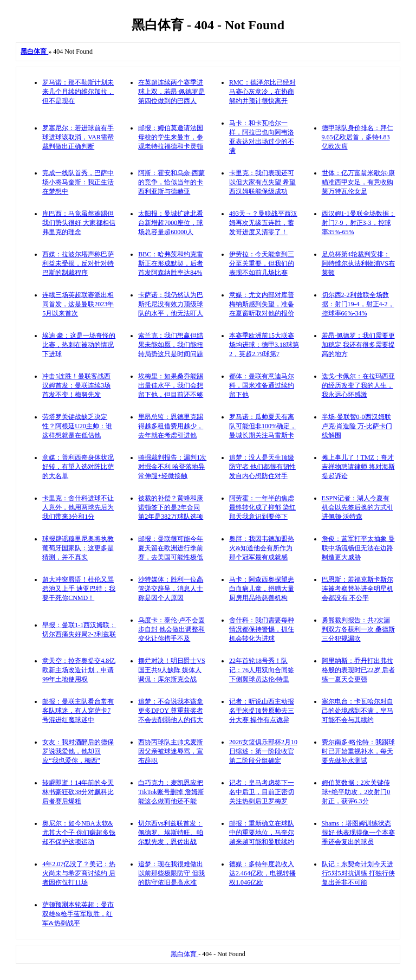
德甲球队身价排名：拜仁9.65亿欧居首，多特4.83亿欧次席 (357, 137)
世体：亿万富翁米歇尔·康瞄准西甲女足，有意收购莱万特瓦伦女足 (358, 182)
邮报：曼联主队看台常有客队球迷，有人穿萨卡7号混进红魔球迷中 (78, 711)
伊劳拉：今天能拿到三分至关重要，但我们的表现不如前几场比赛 (262, 263)
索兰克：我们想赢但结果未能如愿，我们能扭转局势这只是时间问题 (171, 345)
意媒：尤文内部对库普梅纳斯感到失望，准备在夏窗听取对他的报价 (262, 304)
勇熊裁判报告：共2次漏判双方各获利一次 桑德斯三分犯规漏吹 (358, 629)
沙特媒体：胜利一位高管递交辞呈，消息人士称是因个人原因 (171, 589)
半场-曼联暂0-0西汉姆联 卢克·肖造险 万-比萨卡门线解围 (357, 426)
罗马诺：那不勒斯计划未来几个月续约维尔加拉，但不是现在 (78, 92)
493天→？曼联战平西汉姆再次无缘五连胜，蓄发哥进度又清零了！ (263, 223)
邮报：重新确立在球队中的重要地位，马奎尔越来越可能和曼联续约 (262, 833)
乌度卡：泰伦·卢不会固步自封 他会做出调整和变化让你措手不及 (171, 629)
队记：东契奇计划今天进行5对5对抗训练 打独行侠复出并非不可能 (358, 873)
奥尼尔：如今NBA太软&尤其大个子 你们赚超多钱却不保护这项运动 (79, 833)
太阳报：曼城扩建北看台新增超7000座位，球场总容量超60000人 (171, 223)
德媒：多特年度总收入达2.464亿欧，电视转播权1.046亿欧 (262, 873)
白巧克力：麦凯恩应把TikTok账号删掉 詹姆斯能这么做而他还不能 (171, 792)
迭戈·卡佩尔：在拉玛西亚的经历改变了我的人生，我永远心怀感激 (358, 385)
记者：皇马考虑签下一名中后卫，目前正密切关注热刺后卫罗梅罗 (262, 792)
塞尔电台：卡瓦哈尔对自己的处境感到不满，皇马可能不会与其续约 (357, 711)
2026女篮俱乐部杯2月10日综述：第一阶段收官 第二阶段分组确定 (263, 751)
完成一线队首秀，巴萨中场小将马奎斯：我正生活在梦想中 (78, 182)
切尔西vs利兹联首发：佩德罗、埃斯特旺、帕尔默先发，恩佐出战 (171, 833)
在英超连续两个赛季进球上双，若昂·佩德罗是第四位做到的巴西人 (171, 92)
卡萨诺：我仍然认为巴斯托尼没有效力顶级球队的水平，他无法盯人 (171, 304)
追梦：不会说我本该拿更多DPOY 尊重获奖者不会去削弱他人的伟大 (171, 711)
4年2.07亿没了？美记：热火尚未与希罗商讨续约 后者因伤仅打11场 (79, 873)
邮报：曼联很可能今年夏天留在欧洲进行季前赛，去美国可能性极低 (171, 548)
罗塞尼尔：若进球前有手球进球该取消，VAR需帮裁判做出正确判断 (78, 137)
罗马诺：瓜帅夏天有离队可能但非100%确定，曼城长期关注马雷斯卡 (263, 426)
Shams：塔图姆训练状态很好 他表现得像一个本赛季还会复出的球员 (358, 833)
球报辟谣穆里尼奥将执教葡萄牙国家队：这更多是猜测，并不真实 (78, 548)
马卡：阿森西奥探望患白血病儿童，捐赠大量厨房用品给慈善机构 (262, 589)
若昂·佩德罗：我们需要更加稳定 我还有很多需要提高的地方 (358, 345)
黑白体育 (184, 954)
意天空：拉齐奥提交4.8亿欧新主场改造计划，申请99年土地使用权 (79, 670)
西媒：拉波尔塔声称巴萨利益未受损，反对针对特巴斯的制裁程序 (78, 263)
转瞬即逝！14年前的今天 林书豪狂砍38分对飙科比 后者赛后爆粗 (78, 792)
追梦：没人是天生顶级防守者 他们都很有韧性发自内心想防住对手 (262, 467)
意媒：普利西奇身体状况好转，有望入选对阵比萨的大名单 (78, 467)
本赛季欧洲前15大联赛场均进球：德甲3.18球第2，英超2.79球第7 (264, 345)
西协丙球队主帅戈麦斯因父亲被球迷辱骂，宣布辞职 (171, 751)
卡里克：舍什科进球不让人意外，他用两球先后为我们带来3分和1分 (78, 507)
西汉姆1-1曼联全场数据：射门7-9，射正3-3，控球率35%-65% (359, 223)
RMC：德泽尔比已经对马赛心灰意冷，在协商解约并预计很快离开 (262, 92)
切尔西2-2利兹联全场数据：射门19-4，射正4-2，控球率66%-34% (358, 304)
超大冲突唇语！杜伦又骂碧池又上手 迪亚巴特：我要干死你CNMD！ (79, 589)
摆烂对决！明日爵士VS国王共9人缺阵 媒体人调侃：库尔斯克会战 (171, 670)
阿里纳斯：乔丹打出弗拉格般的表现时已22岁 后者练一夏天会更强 (358, 670)
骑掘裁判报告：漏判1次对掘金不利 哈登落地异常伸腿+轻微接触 (172, 467)
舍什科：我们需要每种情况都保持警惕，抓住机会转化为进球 (262, 629)
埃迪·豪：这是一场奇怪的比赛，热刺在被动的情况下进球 (79, 345)
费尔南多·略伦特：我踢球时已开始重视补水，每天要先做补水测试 (358, 751)
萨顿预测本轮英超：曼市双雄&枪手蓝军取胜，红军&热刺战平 (78, 914)
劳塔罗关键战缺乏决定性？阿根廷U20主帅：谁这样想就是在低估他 (77, 426)
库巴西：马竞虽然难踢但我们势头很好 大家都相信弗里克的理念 (79, 223)
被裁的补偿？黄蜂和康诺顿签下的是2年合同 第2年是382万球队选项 (171, 507)
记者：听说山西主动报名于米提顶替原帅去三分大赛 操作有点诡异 (262, 711)
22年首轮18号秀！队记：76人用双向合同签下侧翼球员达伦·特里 (262, 670)
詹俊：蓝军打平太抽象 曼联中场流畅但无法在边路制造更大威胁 (358, 548)
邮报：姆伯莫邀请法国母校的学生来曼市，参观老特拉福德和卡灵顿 (171, 137)
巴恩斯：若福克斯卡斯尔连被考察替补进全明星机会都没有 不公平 (357, 589)
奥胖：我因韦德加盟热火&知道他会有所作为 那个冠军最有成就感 (262, 548)
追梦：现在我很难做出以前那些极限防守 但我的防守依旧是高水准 (171, 873)
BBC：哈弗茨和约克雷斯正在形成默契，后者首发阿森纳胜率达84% (171, 263)
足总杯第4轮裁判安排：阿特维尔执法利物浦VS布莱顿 (358, 263)
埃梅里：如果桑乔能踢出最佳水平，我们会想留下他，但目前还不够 (171, 385)
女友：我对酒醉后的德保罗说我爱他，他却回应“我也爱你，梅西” (78, 751)
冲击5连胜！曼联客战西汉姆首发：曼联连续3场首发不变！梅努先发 (76, 385)
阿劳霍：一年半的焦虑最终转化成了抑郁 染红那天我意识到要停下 (262, 507)
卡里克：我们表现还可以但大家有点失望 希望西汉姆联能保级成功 (262, 182)
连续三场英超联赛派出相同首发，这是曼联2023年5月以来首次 (78, 304)
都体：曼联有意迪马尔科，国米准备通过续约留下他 (262, 385)
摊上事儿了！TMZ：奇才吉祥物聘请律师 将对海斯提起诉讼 (358, 467)
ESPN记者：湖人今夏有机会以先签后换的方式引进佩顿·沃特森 (357, 507)
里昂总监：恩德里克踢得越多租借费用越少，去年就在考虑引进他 (171, 426)
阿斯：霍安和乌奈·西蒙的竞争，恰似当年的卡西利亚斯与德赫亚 (171, 182)
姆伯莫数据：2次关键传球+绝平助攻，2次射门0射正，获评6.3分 (356, 792)
